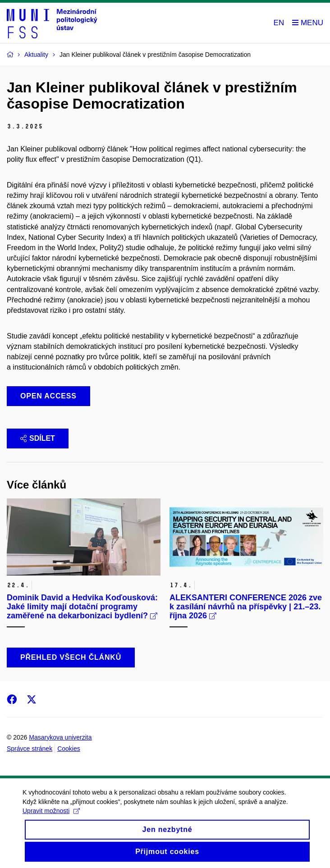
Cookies (69, 749)
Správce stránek (30, 749)
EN (279, 23)
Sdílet (38, 438)
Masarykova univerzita (60, 737)
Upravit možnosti (51, 819)
